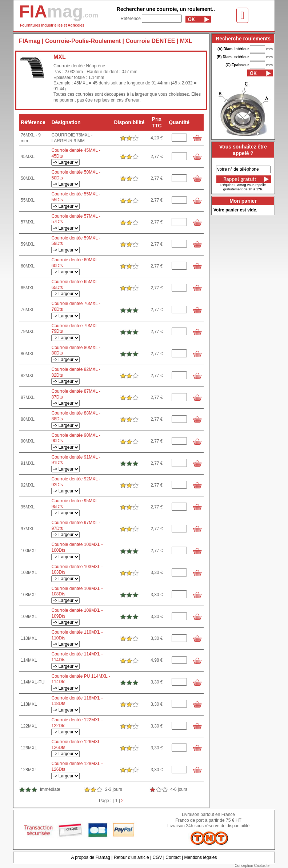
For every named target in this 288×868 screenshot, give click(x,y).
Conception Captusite (252, 866)
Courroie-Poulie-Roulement (83, 41)
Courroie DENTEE (150, 41)
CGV (157, 857)
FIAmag (30, 41)
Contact (173, 857)
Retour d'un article (131, 857)
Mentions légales (200, 857)
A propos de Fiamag (90, 857)
